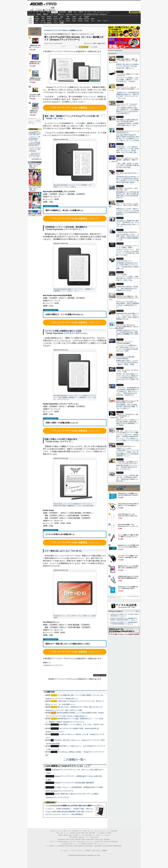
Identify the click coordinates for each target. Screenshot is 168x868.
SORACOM (78, 839)
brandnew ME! (62, 23)
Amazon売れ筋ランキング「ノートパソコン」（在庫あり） (34, 31)
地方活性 (89, 14)
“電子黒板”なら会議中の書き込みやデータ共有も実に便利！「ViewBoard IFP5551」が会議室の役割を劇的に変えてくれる (127, 122)
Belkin (93, 19)
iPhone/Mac (63, 12)
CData (74, 21)
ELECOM (37, 19)
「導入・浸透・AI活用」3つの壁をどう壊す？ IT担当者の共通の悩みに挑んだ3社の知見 (128, 165)
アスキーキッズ (32, 14)
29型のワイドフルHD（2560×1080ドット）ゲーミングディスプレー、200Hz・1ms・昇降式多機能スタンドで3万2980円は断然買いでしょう (128, 452)
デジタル (50, 4)
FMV (37, 17)
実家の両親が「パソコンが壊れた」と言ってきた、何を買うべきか (82, 724)
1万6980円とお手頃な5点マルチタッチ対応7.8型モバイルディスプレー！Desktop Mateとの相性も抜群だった (128, 266)
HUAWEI (80, 19)
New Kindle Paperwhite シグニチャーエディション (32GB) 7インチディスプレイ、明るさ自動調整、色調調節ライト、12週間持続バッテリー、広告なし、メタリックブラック (75, 397)
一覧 (76, 47)
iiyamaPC (49, 17)
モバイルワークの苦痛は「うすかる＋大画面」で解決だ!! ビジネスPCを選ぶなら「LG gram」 (127, 80)
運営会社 (88, 851)
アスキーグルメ (53, 14)
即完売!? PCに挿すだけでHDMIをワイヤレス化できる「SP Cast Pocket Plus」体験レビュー (128, 66)
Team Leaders (81, 842)
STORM (109, 833)
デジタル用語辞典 (82, 844)
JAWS (37, 21)
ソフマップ (55, 23)
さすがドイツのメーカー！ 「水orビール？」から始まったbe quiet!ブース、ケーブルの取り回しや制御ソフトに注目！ (128, 252)
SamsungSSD (60, 19)
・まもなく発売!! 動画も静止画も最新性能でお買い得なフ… (34, 144)
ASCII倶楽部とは (37, 159)
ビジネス (42, 12)
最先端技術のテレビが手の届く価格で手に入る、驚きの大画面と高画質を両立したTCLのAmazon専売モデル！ (127, 195)
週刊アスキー (61, 14)
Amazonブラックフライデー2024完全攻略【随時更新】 (74, 783)
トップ (30, 12)
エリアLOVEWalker (59, 846)
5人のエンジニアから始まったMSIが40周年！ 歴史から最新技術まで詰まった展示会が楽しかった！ (128, 304)
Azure (55, 21)
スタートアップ (101, 12)
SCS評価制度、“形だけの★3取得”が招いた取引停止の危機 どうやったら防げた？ (127, 407)
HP (80, 17)
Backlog (80, 21)
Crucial (74, 19)
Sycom (55, 17)
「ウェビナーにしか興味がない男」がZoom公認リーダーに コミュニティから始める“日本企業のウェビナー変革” (127, 348)
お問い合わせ (96, 851)
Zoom (99, 21)
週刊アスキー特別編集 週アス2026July (35, 166)
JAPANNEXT (49, 23)
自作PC (81, 12)
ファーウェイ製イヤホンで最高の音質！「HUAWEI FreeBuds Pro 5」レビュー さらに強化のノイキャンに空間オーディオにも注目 (127, 438)
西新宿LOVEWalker (79, 846)
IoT (37, 12)
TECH (48, 12)
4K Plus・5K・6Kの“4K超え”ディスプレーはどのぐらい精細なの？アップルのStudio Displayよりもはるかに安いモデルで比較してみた (127, 378)
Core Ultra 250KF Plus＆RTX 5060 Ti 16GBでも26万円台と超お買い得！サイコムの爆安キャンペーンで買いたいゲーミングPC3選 (128, 138)
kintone (49, 21)
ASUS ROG (49, 19)
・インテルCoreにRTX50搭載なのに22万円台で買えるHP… (35, 133)
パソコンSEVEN (62, 17)
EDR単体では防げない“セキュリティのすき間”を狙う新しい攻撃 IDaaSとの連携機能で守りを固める (128, 333)
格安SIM (39, 14)
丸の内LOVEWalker (108, 846)
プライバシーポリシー (77, 851)
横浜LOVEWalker (69, 846)
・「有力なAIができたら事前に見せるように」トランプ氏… (34, 155)
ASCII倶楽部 (135, 12)
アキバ (89, 12)
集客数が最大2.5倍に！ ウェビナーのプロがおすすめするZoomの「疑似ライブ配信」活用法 (127, 362)
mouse (43, 17)
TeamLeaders (69, 14)
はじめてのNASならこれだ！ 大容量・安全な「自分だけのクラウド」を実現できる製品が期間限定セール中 (128, 237)
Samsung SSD (61, 839)
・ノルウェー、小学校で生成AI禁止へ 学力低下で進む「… (34, 138)
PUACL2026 (95, 14)
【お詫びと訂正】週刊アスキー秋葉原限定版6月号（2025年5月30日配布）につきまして (124, 623)
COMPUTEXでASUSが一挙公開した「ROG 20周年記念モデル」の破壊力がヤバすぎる (127, 288)
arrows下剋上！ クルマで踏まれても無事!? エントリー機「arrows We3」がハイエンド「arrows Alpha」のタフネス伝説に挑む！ (128, 150)
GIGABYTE (55, 19)
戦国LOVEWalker (117, 846)
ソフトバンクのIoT (105, 21)
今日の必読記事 (65, 844)
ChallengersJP (103, 14)
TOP (52, 831)
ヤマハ (93, 21)
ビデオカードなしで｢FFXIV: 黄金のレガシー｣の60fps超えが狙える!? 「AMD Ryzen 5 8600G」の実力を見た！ (127, 478)
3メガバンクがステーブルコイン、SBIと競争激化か (65, 814)
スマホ (94, 12)
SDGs (85, 14)
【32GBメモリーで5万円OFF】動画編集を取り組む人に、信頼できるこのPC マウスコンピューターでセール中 (128, 95)
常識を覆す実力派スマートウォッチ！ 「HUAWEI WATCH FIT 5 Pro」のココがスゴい (127, 467)
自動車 (70, 12)
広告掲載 (104, 851)
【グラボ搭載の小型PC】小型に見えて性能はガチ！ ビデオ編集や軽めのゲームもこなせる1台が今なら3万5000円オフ (128, 110)
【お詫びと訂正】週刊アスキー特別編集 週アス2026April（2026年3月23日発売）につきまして (124, 619)
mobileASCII (90, 844)
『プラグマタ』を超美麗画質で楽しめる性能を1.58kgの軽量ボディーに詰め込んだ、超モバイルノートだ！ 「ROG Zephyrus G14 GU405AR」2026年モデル (128, 391)
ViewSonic (87, 19)
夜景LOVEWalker (89, 846)
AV (85, 12)
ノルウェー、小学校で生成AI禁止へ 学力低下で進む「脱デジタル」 (71, 809)
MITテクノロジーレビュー (100, 844)
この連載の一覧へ (75, 759)
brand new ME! (95, 837)
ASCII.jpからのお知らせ (115, 611)
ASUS (74, 17)
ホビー (75, 12)
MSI (68, 17)
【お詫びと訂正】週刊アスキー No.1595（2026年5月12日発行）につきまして (124, 615)
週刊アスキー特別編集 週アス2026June (35, 189)
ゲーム (108, 12)
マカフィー (37, 23)
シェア (63, 46)
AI (34, 12)
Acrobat (43, 21)
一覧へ (137, 611)
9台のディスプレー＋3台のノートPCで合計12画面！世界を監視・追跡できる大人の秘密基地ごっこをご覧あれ (128, 422)
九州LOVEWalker (98, 846)
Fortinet (87, 21)
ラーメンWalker (50, 846)
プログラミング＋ (90, 842)
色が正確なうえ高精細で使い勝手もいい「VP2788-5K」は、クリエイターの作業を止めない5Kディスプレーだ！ (128, 223)
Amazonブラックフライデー (54, 665)
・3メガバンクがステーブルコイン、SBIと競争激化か (35, 150)
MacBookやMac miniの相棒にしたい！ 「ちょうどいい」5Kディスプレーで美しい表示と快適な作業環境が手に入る (128, 316)
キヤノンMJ (43, 23)
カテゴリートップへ (100, 675)
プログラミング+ (78, 14)
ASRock (68, 19)
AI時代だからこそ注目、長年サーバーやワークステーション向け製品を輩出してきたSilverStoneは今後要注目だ (128, 211)
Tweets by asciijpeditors (115, 50)
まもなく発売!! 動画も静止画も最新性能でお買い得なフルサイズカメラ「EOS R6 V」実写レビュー (82, 812)
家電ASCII (46, 14)
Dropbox (68, 21)
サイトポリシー (65, 851)
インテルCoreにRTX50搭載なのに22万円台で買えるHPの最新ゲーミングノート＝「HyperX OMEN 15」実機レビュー (89, 806)
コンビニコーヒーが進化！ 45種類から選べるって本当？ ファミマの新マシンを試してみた (128, 278)
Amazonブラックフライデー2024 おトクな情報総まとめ (62, 30)
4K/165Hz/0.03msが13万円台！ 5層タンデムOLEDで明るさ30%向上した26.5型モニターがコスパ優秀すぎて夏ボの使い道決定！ (127, 180)
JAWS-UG (66, 835)
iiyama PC (78, 833)
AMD (43, 19)
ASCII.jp (36, 4)
